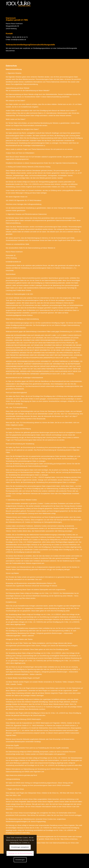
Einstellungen (19, 860)
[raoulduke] (23, 4)
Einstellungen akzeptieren (19, 847)
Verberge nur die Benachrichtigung (19, 853)
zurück (80, 15)
